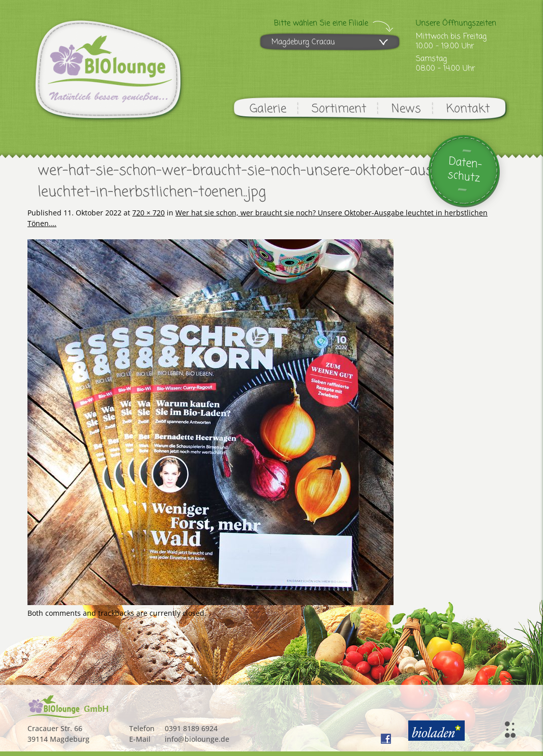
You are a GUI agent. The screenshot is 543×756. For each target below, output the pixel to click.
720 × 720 (148, 213)
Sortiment (339, 109)
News (406, 109)
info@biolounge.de (197, 739)
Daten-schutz (465, 170)
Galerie (268, 109)
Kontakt (468, 109)
